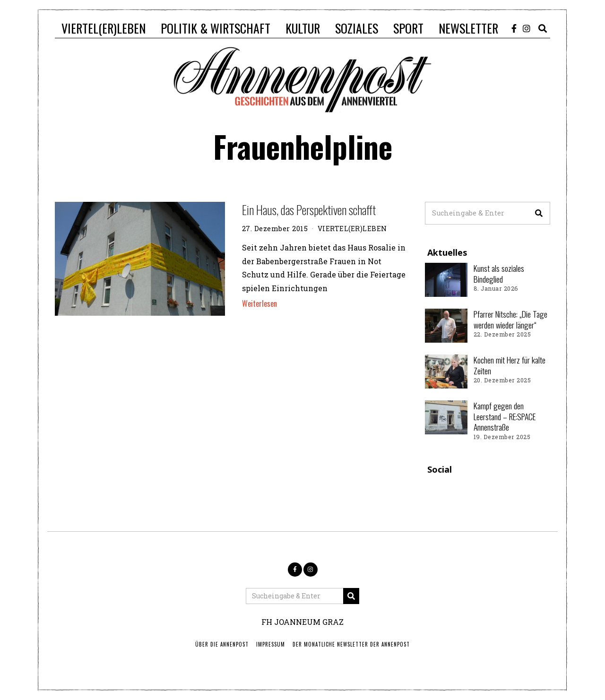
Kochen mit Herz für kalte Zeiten (510, 365)
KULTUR (303, 28)
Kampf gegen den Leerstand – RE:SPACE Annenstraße (505, 416)
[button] (539, 213)
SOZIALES (357, 28)
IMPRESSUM (271, 644)
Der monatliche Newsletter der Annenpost (351, 644)
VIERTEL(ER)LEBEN (104, 28)
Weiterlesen (259, 303)
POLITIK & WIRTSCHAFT (216, 28)
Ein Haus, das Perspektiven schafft (309, 210)
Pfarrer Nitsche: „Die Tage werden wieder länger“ (510, 319)
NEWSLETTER (468, 28)
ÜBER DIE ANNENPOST (222, 644)
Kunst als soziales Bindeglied (499, 273)
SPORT (408, 28)
